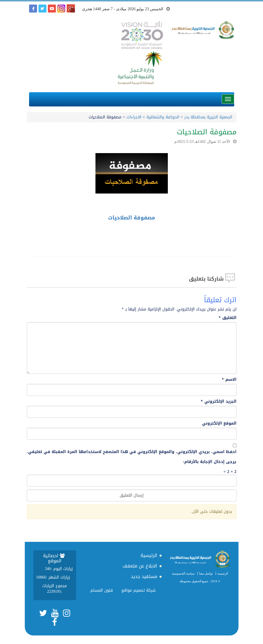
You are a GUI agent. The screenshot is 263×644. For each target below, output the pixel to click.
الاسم (229, 380)
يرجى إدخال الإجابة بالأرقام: (210, 462)
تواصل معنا (206, 573)
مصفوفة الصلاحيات (131, 218)
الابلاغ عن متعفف (140, 566)
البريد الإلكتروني (219, 402)
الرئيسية (223, 573)
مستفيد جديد (144, 576)
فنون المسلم (102, 590)
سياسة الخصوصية (183, 573)
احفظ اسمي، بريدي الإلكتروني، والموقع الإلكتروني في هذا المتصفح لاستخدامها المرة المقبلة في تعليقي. (132, 452)
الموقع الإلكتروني (219, 423)
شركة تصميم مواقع (138, 590)
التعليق (228, 318)
